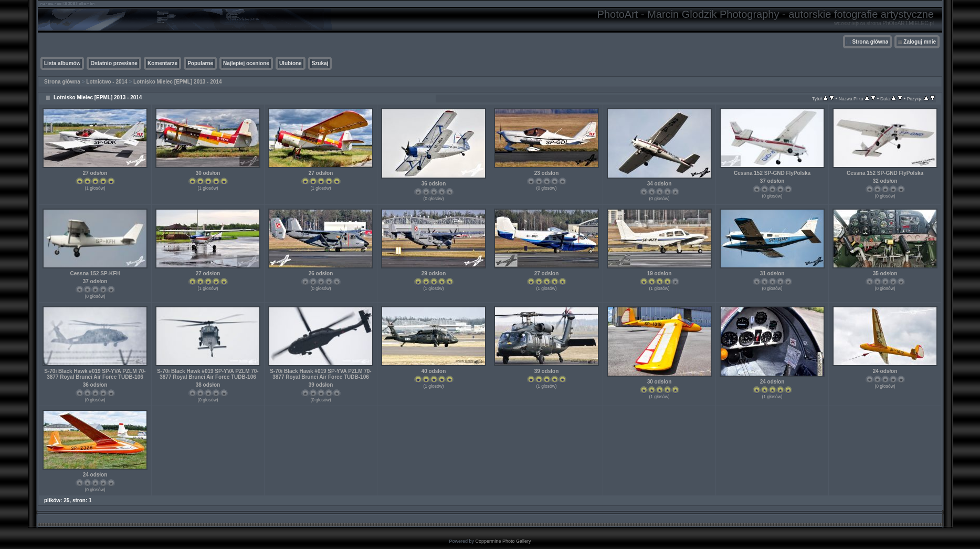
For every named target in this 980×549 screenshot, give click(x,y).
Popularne (200, 63)
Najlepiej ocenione (246, 63)
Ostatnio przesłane (114, 63)
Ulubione (291, 63)
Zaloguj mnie (920, 42)
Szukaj (320, 63)
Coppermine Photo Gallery (503, 541)
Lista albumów (62, 63)
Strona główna (870, 42)
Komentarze (162, 63)
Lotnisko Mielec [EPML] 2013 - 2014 (177, 82)
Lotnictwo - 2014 (107, 82)
